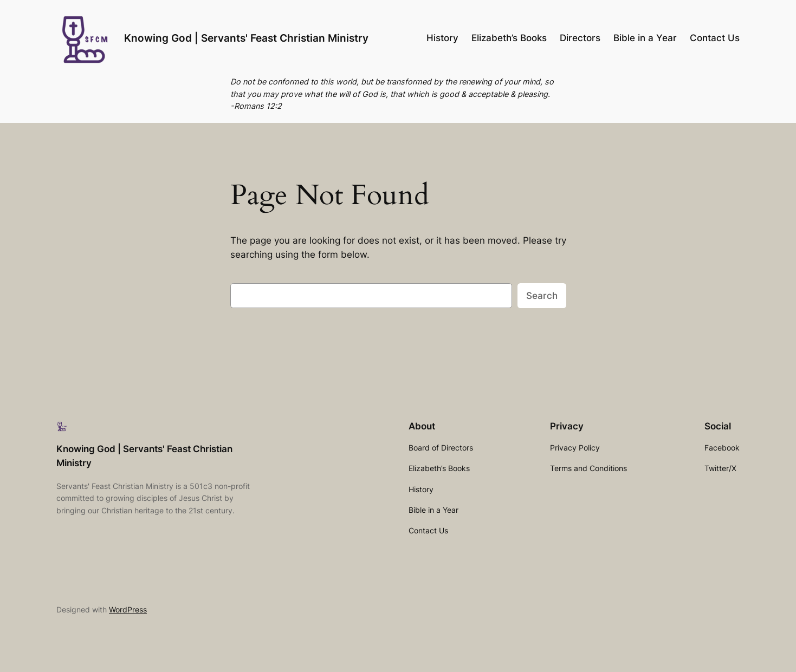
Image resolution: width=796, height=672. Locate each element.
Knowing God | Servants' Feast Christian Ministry (246, 38)
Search (542, 296)
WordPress (128, 609)
